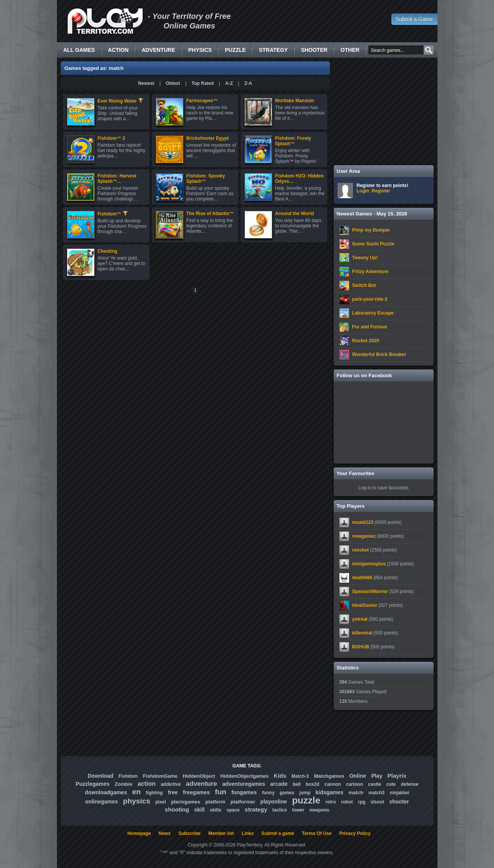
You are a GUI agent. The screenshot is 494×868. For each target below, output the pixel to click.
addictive (171, 784)
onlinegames (101, 802)
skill (199, 810)
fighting (154, 793)
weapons (319, 810)
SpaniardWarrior (370, 591)
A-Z (229, 83)
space (233, 810)
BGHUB (361, 647)
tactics (279, 810)
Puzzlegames (93, 784)
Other (350, 50)
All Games (79, 50)
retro (330, 802)
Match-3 (300, 776)
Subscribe (190, 833)
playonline (274, 802)
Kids (280, 776)
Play (377, 776)
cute (391, 784)
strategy (256, 809)
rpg (362, 802)
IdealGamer (365, 605)
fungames (244, 792)
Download (101, 776)
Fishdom (128, 776)
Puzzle (235, 50)
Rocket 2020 (366, 341)
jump (305, 793)
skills (216, 810)
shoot (377, 802)
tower (298, 810)
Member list (221, 833)
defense (410, 784)
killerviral (362, 633)
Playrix (397, 776)
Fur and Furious (370, 327)
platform (215, 802)
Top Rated (203, 83)
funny (268, 793)
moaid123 (363, 522)
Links (248, 833)
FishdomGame (160, 776)
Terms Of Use (317, 833)
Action (118, 50)
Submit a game (278, 833)
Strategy (273, 50)
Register (381, 191)
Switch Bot (364, 285)
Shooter (314, 50)
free (173, 792)
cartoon (354, 784)
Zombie (123, 784)
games (287, 793)
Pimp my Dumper (371, 230)
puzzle (306, 800)
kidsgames (329, 792)
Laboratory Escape (373, 313)
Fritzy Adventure (370, 272)
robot (347, 802)
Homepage (139, 833)
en (136, 792)
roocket (360, 550)
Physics (200, 50)
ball (297, 784)
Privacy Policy (355, 833)
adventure (202, 784)
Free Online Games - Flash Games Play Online (105, 21)
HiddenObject (199, 776)
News (165, 833)
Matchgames (329, 776)
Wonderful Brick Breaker (379, 354)
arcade (279, 784)
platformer (243, 802)
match (356, 793)
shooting (177, 809)
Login (363, 191)
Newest (146, 83)
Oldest (173, 83)
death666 (362, 578)
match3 (376, 793)
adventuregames (244, 784)
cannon (333, 784)
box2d (312, 784)
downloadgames (106, 792)
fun (221, 792)
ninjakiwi (400, 793)
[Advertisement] (384, 111)
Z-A (248, 83)
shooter (399, 802)
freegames (196, 792)
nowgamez (364, 536)
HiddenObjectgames (245, 776)
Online (358, 776)
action (147, 784)
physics (137, 801)
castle (374, 784)
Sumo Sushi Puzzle (373, 244)
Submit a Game (414, 19)
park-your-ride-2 (370, 299)
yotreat (360, 619)
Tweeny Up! (365, 258)
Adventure (158, 50)
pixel (161, 802)
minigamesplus (369, 564)
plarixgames (186, 802)
